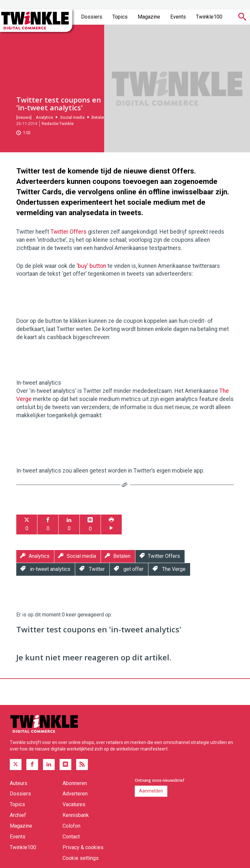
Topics (120, 17)
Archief (18, 815)
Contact (71, 837)
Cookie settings (81, 858)
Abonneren (75, 783)
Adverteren (75, 794)
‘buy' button (91, 266)
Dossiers (92, 17)
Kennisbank (76, 815)
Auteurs (19, 783)
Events (178, 17)
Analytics (44, 117)
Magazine (149, 17)
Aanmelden (151, 791)
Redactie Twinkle (58, 124)
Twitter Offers (69, 232)
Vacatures (74, 804)
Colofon (71, 826)
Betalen (98, 117)
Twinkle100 (209, 17)
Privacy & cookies (83, 847)
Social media (72, 117)
